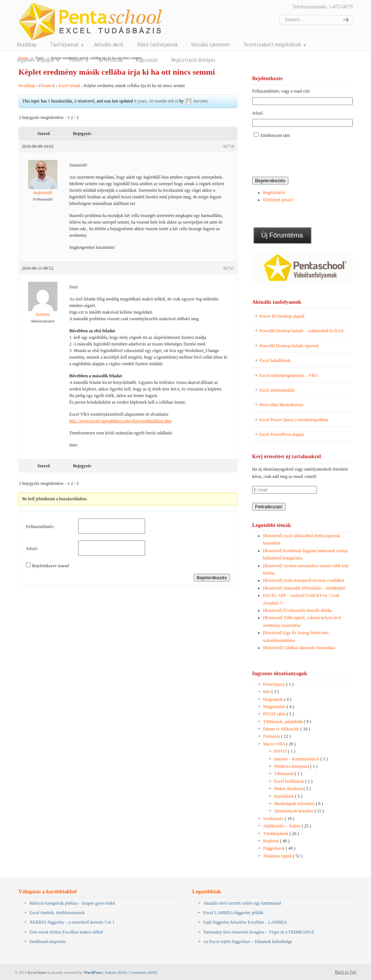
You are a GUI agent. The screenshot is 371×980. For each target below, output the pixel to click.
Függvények (279, 848)
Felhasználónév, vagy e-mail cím (281, 91)
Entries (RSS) (116, 972)
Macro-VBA (279, 744)
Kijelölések (288, 796)
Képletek (276, 841)
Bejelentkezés (212, 578)
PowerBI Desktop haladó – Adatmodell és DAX (302, 331)
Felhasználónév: (40, 527)
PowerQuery (279, 684)
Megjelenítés (279, 707)
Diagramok (277, 699)
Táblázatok (288, 774)
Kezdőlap (27, 86)
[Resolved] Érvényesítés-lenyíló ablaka (298, 610)
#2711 (229, 268)
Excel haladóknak (275, 360)
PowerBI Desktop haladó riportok (289, 346)
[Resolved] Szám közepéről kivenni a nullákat (304, 580)
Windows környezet (296, 766)
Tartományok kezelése (299, 811)
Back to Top (345, 972)
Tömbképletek (281, 834)
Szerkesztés (279, 819)
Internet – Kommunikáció (301, 759)
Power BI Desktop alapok (282, 316)
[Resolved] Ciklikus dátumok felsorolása (299, 648)
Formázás (277, 736)
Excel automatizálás (277, 390)
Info (271, 692)
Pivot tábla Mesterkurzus (281, 405)
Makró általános (293, 789)
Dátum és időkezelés (287, 729)
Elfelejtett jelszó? (279, 200)
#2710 (229, 146)
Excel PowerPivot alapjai (282, 434)
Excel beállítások (293, 781)
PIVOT (285, 751)
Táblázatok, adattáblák (287, 722)
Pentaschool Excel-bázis (90, 21)
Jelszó (258, 113)
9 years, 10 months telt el (156, 101)
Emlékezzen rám (275, 135)
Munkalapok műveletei (299, 804)
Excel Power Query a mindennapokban (294, 420)
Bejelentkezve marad (50, 566)
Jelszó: (32, 549)
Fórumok (47, 86)
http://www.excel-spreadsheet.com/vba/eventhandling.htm (120, 421)
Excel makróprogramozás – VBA (289, 375)
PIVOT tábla (279, 714)
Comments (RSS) (144, 972)
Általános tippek (283, 856)
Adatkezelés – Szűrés (287, 826)
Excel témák (69, 86)
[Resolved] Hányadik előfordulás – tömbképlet (304, 588)
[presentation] (308, 158)
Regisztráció (274, 192)
